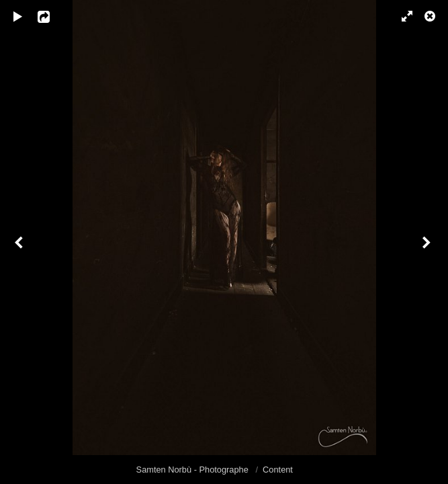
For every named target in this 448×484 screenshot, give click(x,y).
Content (278, 470)
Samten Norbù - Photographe (194, 470)
